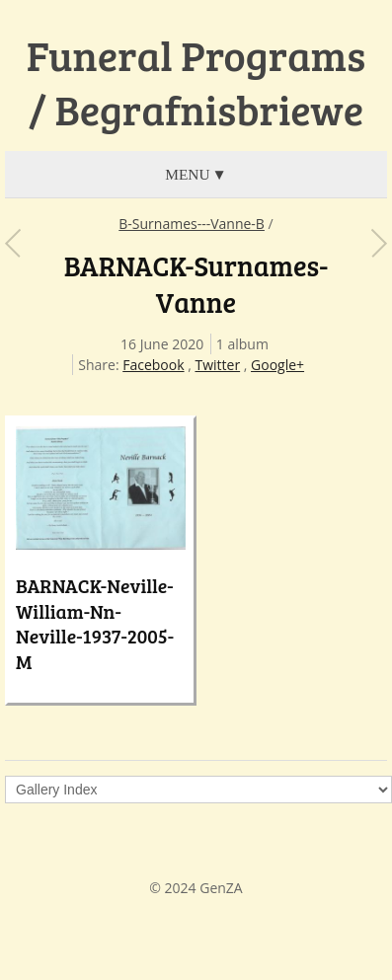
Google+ (277, 365)
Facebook (153, 365)
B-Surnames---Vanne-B (192, 224)
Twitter (217, 365)
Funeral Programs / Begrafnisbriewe (196, 82)
